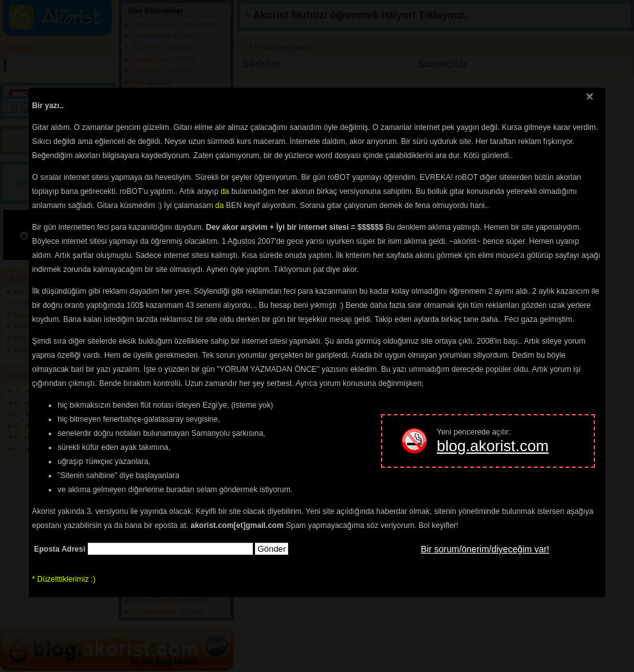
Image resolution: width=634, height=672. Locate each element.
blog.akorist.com (493, 446)
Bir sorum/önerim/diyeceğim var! (485, 549)
